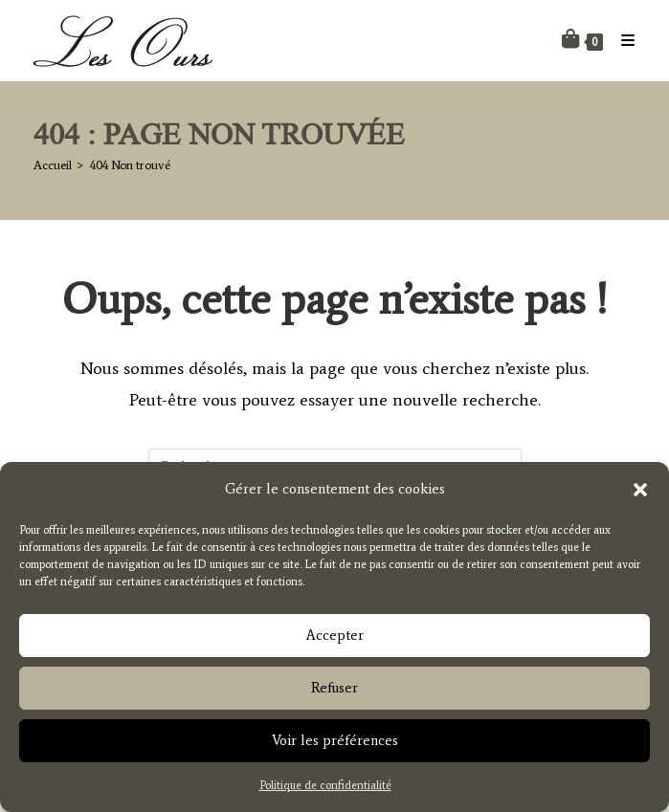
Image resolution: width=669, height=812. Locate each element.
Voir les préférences (335, 746)
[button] (640, 494)
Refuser (334, 693)
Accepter (335, 641)
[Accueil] (53, 165)
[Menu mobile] (621, 41)
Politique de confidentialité (325, 791)
